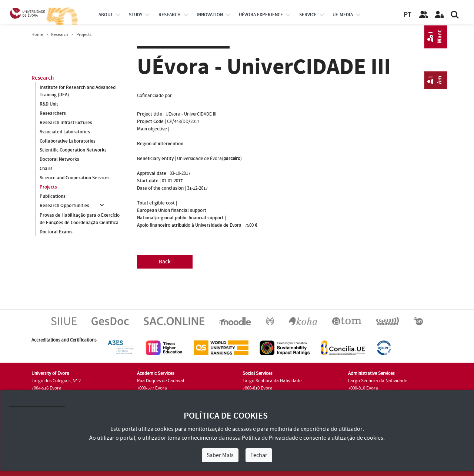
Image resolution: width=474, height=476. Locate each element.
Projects (48, 187)
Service (308, 15)
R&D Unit (49, 104)
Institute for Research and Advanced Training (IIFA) (78, 91)
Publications (53, 197)
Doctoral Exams (56, 232)
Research (60, 35)
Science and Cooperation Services (75, 178)
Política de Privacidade (270, 438)
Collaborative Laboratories (68, 141)
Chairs (46, 169)
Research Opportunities (64, 206)
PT (408, 15)
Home (37, 35)
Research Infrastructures (66, 123)
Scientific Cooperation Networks (73, 150)
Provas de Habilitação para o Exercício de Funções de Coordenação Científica (80, 219)
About (106, 15)
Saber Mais (220, 455)
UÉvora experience (261, 15)
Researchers (53, 113)
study (136, 15)
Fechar (259, 455)
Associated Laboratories (65, 132)
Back (165, 262)
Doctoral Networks (59, 160)
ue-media (343, 15)
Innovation (210, 15)
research (170, 15)
